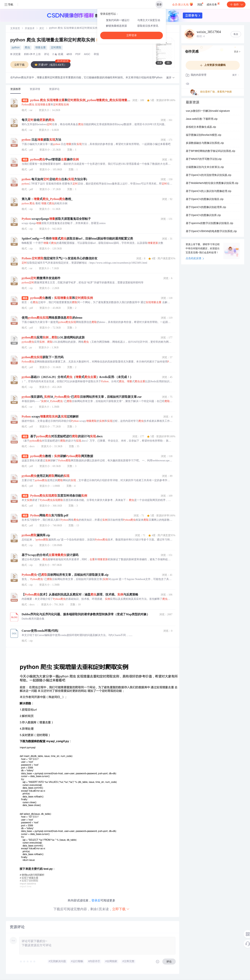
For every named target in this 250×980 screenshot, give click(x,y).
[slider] (28, 962)
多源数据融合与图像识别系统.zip (205, 143)
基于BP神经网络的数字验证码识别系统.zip (210, 151)
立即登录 (132, 35)
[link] (15, 29)
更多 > (237, 52)
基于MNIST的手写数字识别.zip (204, 159)
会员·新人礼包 (183, 4)
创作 (236, 4)
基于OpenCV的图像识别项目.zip (205, 199)
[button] (171, 78)
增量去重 (40, 48)
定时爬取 (56, 48)
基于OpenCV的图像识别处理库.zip (206, 207)
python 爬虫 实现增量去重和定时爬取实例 (56, 40)
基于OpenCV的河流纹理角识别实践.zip (208, 175)
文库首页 (15, 29)
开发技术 (30, 29)
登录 (159, 4)
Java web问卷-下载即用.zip (202, 119)
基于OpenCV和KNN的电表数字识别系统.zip (211, 232)
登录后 (96, 900)
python (16, 48)
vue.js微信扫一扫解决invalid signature (208, 111)
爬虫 (27, 48)
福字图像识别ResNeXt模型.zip (204, 135)
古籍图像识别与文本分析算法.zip (205, 167)
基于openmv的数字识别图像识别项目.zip (210, 223)
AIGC (87, 54)
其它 (42, 29)
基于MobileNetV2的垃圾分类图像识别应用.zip (212, 183)
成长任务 (213, 4)
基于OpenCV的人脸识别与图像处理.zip (208, 191)
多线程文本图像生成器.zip (201, 127)
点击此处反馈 (195, 259)
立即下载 (121, 909)
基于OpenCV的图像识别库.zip (203, 215)
